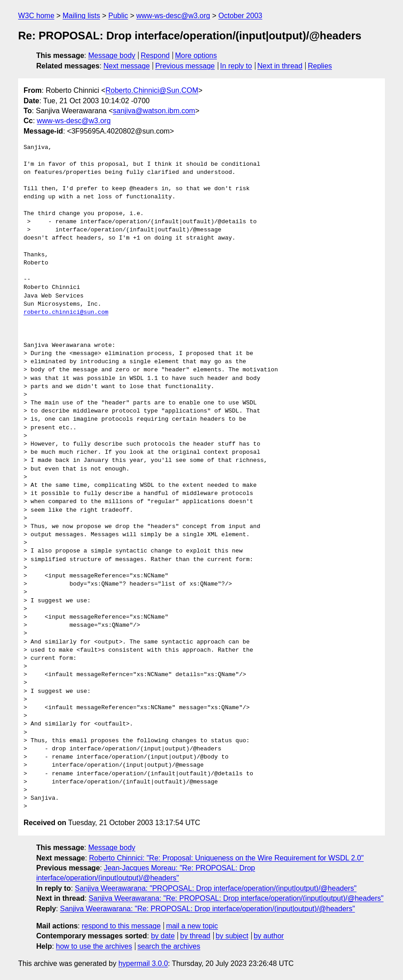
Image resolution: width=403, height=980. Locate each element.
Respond (155, 55)
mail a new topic (192, 926)
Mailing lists (81, 16)
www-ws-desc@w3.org (173, 16)
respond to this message (121, 926)
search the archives (169, 946)
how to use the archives (94, 946)
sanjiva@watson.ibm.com (154, 111)
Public (118, 16)
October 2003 (240, 16)
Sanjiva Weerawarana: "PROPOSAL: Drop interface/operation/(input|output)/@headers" (216, 888)
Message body (112, 55)
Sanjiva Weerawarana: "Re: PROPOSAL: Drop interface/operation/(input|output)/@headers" (236, 898)
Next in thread (280, 66)
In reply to (236, 66)
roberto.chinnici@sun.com (66, 312)
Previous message (185, 66)
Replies (320, 66)
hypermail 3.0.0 (143, 963)
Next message (127, 66)
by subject (232, 936)
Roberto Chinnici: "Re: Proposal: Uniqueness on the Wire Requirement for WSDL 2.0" (227, 858)
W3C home (36, 16)
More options (196, 55)
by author (269, 936)
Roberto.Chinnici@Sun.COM (152, 90)
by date (163, 936)
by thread (195, 936)
